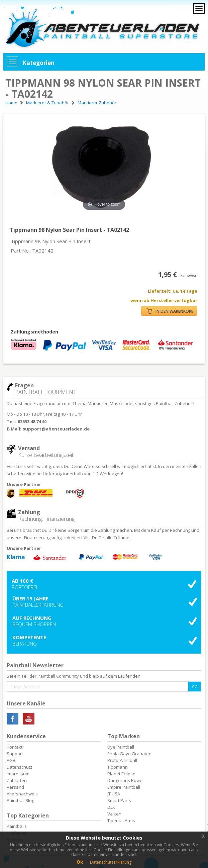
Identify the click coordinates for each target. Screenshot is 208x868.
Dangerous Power (126, 780)
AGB (11, 760)
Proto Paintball (122, 760)
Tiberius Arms (121, 821)
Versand (15, 787)
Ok (80, 862)
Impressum (18, 774)
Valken (114, 814)
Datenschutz (20, 767)
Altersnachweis (22, 794)
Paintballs (17, 826)
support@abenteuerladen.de (56, 429)
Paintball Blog (20, 800)
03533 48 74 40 (32, 421)
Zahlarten (17, 780)
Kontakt (15, 747)
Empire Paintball (124, 787)
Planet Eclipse (121, 774)
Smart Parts (119, 800)
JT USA (114, 794)
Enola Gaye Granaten (129, 754)
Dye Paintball (121, 747)
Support (15, 754)
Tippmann (118, 767)
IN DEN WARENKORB (170, 311)
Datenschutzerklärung (111, 862)
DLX (111, 807)
